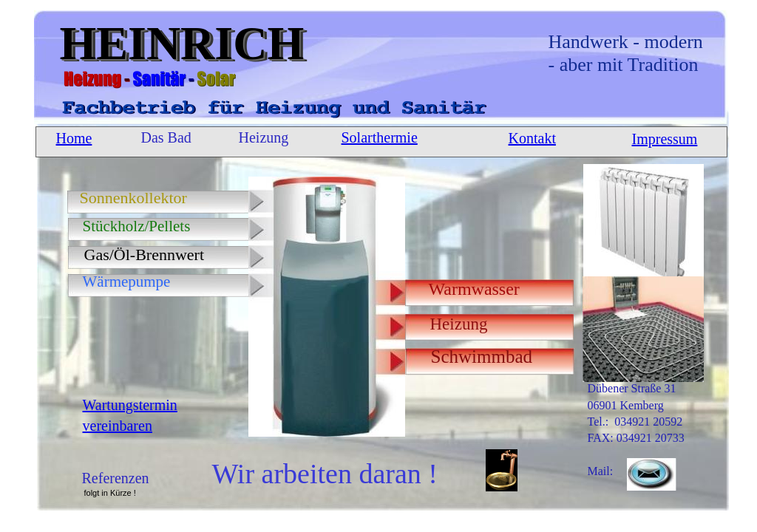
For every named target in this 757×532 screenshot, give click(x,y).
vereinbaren (118, 426)
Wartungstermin (130, 405)
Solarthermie (380, 137)
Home (74, 138)
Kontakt (532, 138)
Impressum (665, 139)
